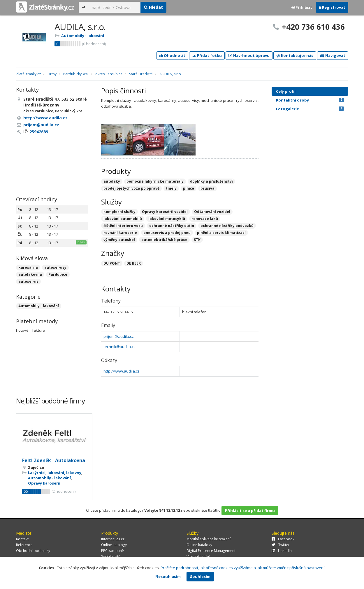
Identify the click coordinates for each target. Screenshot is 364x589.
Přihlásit (302, 7)
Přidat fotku (207, 55)
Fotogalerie (310, 109)
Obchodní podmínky (33, 551)
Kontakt (22, 539)
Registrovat (332, 7)
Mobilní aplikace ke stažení (209, 539)
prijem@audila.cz (119, 336)
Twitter (281, 545)
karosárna (28, 267)
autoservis (28, 281)
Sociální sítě (111, 556)
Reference (24, 545)
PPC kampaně (112, 551)
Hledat (153, 7)
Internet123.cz (113, 539)
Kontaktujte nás (295, 55)
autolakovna (30, 274)
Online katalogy (114, 545)
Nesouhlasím (168, 576)
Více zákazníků (198, 556)
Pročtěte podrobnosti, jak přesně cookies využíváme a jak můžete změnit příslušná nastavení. (243, 568)
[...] (115, 7)
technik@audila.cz (119, 347)
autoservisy (55, 267)
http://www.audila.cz (122, 371)
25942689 (39, 132)
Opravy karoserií (44, 483)
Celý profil (286, 91)
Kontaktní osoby (310, 100)
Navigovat (333, 55)
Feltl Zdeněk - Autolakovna (54, 460)
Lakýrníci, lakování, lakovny (55, 473)
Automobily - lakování (83, 36)
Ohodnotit (172, 55)
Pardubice (58, 274)
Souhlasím (200, 576)
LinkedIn (282, 551)
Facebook (283, 539)
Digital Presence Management (211, 551)
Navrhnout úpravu (249, 55)
